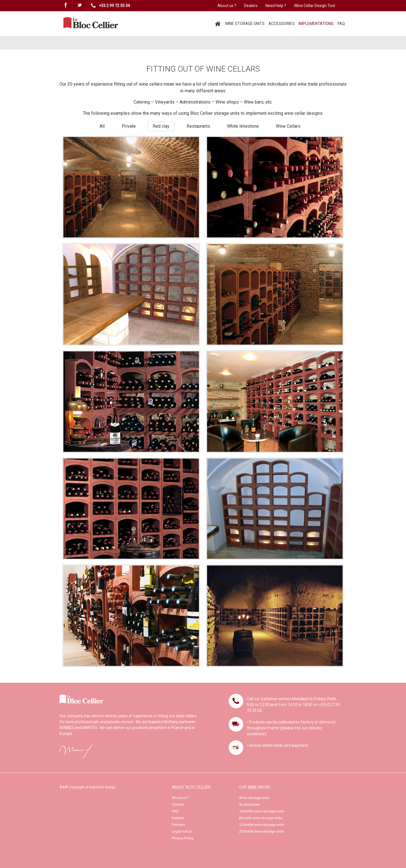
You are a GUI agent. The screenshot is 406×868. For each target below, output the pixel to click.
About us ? (227, 6)
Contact (178, 804)
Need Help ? (276, 6)
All (102, 126)
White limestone (243, 126)
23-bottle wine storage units (262, 831)
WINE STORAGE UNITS (245, 24)
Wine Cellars (288, 126)
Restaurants (198, 126)
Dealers (251, 6)
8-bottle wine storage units (261, 818)
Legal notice (182, 831)
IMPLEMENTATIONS (316, 24)
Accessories (249, 804)
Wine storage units (254, 798)
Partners (178, 825)
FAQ (341, 24)
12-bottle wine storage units (262, 825)
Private (129, 126)
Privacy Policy (183, 838)
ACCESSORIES (282, 24)
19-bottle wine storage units (262, 811)
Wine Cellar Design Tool (315, 6)
